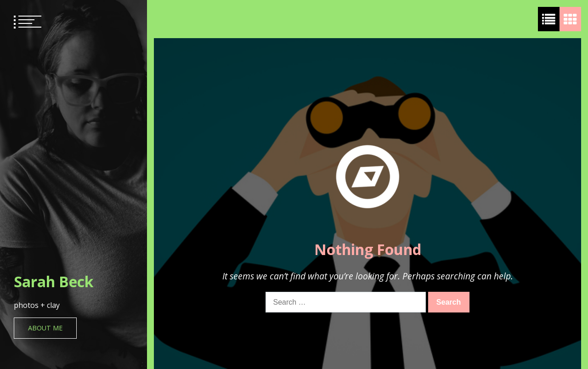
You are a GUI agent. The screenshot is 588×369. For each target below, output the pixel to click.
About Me (45, 328)
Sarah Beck (54, 281)
